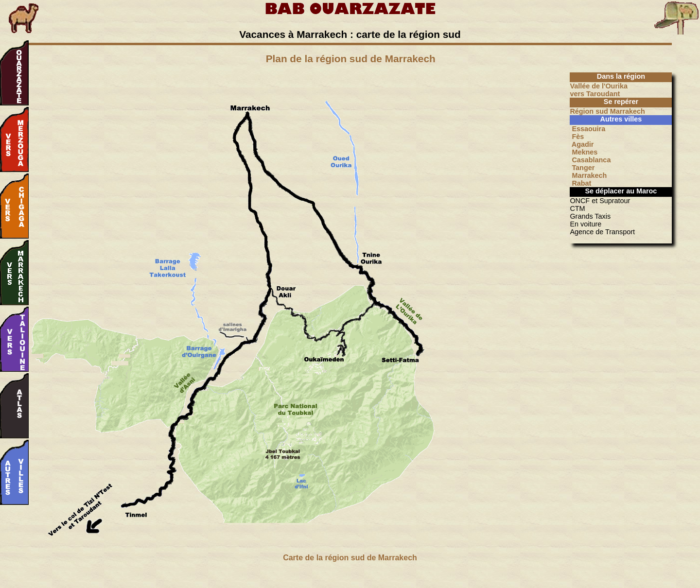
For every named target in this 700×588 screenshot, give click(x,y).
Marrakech (588, 175)
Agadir (582, 144)
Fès (577, 137)
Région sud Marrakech (607, 111)
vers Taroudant (595, 94)
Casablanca (590, 160)
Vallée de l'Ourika (599, 86)
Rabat (580, 183)
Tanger (582, 168)
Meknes (584, 152)
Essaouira (587, 129)
